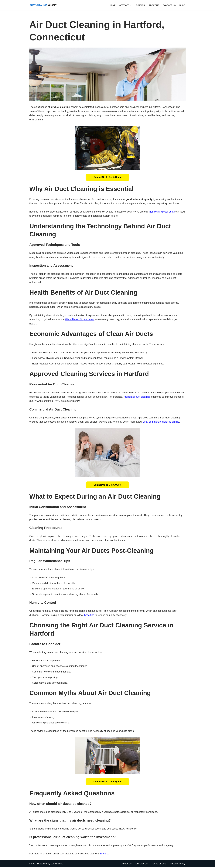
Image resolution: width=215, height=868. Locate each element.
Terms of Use (159, 864)
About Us (154, 5)
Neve (32, 864)
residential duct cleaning (142, 397)
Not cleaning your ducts (162, 212)
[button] (130, 5)
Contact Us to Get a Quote (107, 177)
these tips (89, 615)
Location (140, 5)
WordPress (57, 864)
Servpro (104, 854)
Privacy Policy (177, 864)
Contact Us (169, 5)
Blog (182, 5)
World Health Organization (80, 320)
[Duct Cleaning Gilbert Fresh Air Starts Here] (44, 5)
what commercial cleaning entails (162, 422)
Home (112, 5)
